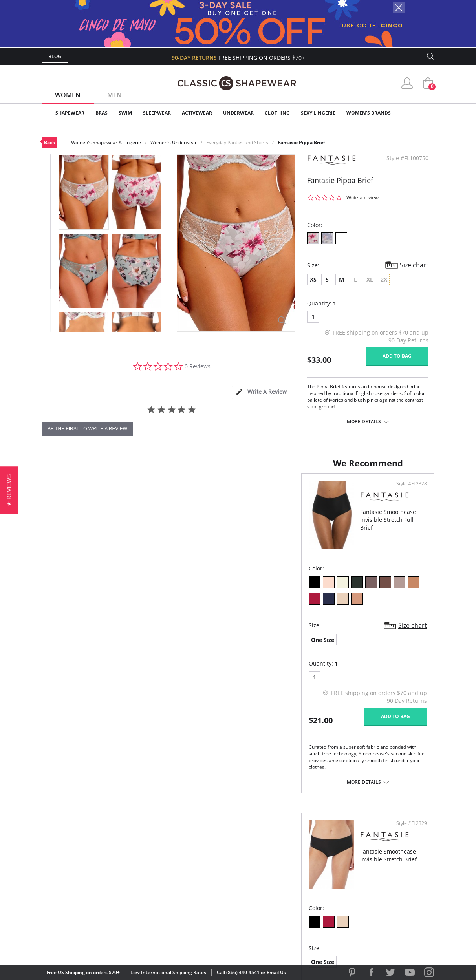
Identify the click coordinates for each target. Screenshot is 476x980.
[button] (9, 490)
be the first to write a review (87, 429)
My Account (192, 851)
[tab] (262, 392)
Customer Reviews (304, 851)
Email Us (276, 972)
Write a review (362, 198)
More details (364, 422)
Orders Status (196, 863)
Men (114, 95)
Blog (55, 56)
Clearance (418, 113)
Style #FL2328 (211, 492)
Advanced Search (200, 838)
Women (68, 95)
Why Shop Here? (300, 838)
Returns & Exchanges (206, 889)
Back (49, 142)
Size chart (414, 265)
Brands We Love (301, 863)
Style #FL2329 (409, 492)
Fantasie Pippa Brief (301, 142)
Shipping (187, 876)
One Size (63, 631)
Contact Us (191, 901)
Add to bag (397, 356)
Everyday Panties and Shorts (237, 142)
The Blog (290, 876)
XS (313, 279)
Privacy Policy (298, 889)
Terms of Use (103, 944)
